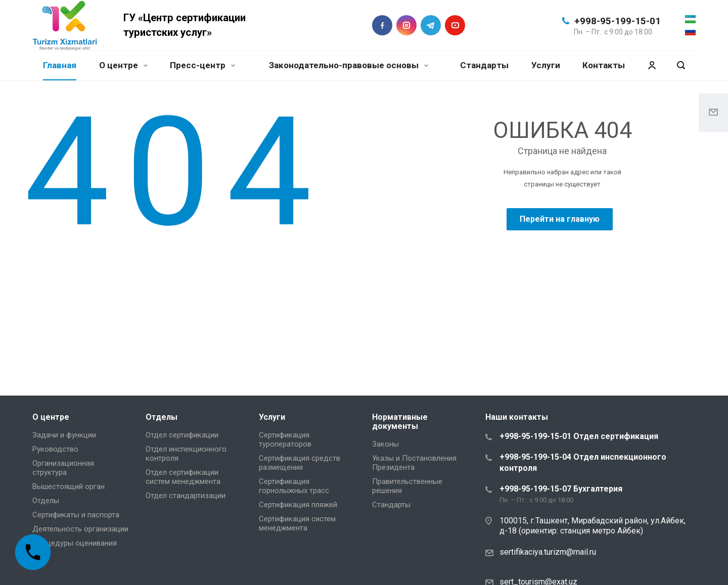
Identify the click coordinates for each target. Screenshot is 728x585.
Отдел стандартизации (186, 496)
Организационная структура (63, 468)
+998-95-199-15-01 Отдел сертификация (579, 436)
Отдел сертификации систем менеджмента (183, 477)
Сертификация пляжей (298, 505)
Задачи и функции (64, 435)
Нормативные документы (400, 422)
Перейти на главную (560, 219)
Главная (60, 65)
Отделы (46, 501)
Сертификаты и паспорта (76, 515)
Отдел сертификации (182, 435)
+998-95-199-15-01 (618, 21)
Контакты (604, 65)
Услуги (546, 65)
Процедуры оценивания (75, 543)
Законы (385, 444)
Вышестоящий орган (69, 486)
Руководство (55, 449)
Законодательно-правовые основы (349, 65)
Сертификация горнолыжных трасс (294, 486)
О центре (123, 65)
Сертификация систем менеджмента (297, 523)
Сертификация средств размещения (300, 463)
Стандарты (484, 65)
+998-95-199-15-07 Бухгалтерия (561, 489)
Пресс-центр (202, 65)
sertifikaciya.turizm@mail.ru (548, 552)
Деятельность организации (80, 529)
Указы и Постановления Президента (414, 463)
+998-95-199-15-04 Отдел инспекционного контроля (583, 462)
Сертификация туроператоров (285, 440)
